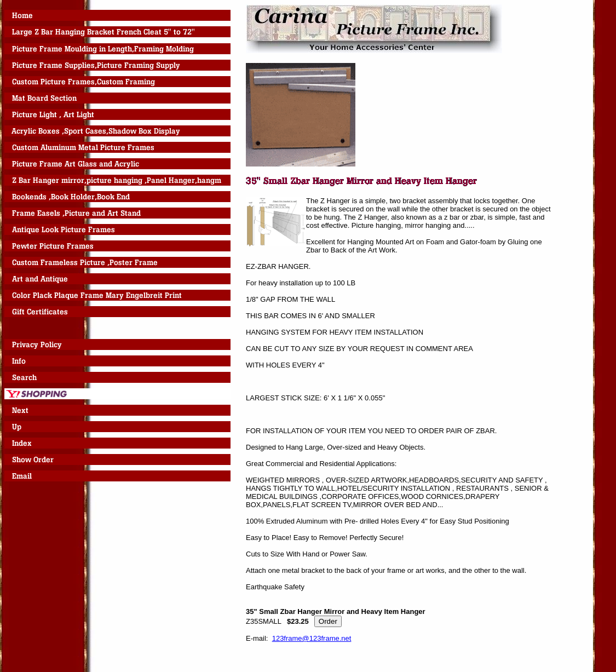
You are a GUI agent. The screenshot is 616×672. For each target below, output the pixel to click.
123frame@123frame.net (312, 638)
